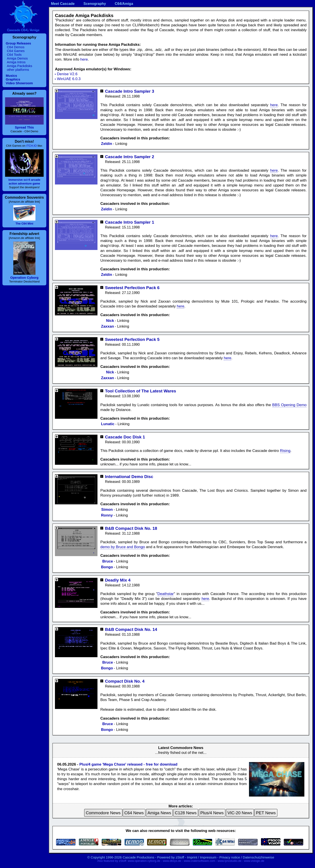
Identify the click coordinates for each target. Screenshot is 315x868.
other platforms (18, 70)
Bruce (108, 561)
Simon (107, 510)
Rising (285, 451)
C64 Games (16, 51)
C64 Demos (16, 47)
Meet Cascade (63, 4)
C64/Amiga (124, 4)
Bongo (107, 567)
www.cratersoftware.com (200, 861)
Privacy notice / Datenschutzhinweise (247, 857)
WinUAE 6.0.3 (69, 79)
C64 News (134, 813)
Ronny (107, 515)
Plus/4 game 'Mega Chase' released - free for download (128, 764)
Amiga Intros (16, 62)
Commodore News (103, 813)
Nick (110, 321)
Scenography (95, 4)
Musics (11, 76)
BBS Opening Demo (289, 405)
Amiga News (159, 813)
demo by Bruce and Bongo (123, 547)
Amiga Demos (17, 58)
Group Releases (18, 43)
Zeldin (107, 144)
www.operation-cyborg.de (144, 861)
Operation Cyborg (24, 277)
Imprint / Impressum (202, 857)
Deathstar (166, 594)
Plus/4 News (212, 813)
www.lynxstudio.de (230, 861)
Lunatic (108, 424)
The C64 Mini (24, 224)
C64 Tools (14, 55)
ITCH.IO (31, 146)
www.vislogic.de (254, 861)
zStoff (180, 857)
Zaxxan (108, 326)
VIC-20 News (240, 813)
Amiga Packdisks (19, 66)
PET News (266, 813)
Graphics (13, 79)
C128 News (186, 813)
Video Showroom (19, 83)
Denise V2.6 (67, 74)
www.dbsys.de (172, 861)
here (84, 59)
